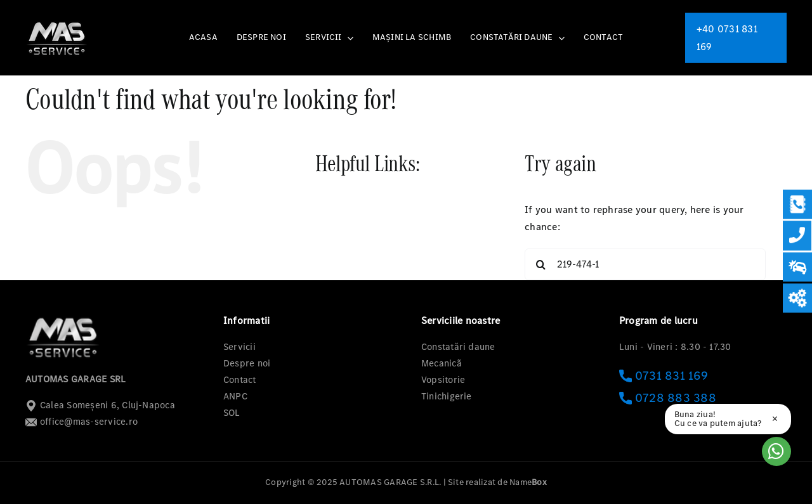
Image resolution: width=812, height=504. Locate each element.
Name (528, 482)
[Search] (540, 264)
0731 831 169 (664, 376)
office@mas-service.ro (82, 422)
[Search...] (645, 264)
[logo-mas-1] (57, 22)
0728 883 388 (668, 398)
